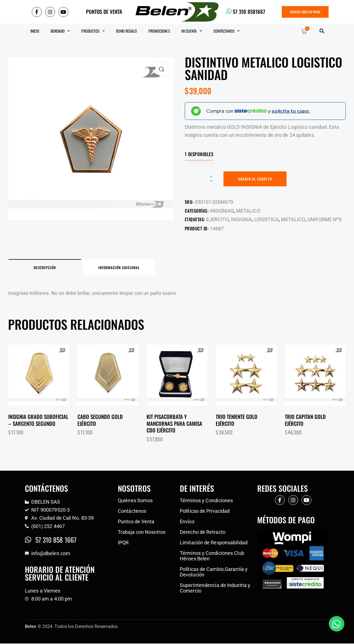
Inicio (35, 31)
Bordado (60, 31)
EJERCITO (218, 220)
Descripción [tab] (47, 268)
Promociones (159, 31)
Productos (93, 31)
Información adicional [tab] (126, 268)
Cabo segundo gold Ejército (101, 421)
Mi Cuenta (192, 31)
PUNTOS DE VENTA (104, 11)
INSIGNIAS (222, 211)
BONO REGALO (127, 31)
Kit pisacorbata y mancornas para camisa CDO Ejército (174, 424)
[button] (322, 31)
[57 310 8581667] (229, 11)
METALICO (248, 211)
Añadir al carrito (256, 179)
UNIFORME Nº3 (324, 220)
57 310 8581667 (249, 11)
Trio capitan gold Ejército (306, 421)
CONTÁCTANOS (227, 31)
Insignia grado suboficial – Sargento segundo (38, 421)
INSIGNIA (241, 220)
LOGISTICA (266, 220)
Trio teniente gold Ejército (237, 421)
